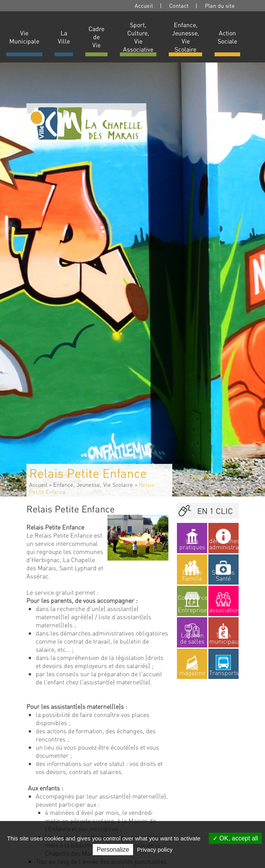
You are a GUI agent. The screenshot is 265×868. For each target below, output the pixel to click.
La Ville (64, 37)
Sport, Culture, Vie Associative (138, 37)
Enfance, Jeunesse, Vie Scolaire (185, 37)
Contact (179, 5)
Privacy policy (155, 850)
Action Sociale (227, 37)
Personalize (113, 850)
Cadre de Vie (96, 37)
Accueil (144, 5)
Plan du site (220, 5)
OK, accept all (235, 838)
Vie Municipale (24, 37)
